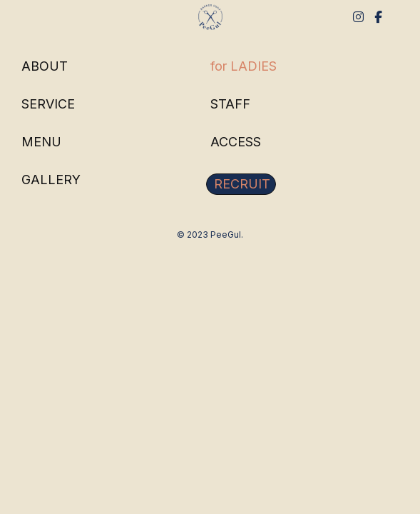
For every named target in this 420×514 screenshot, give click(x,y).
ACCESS (236, 142)
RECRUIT (242, 184)
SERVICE (48, 104)
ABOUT (45, 66)
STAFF (230, 104)
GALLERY (51, 180)
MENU (41, 142)
